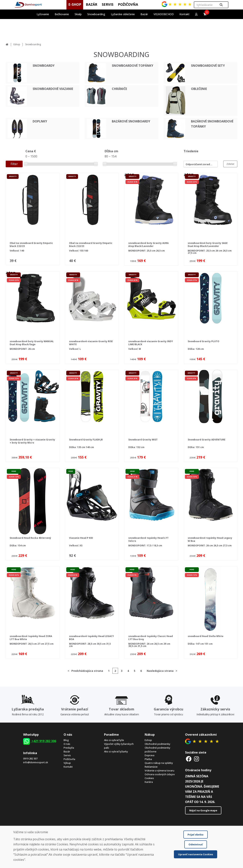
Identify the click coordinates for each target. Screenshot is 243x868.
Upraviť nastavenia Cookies (196, 854)
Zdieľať (230, 164)
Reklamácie (151, 767)
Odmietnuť (196, 844)
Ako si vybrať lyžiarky (116, 751)
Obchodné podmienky (157, 744)
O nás (67, 744)
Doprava (150, 755)
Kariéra (149, 782)
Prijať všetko (196, 835)
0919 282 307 (30, 759)
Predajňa (69, 748)
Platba (148, 759)
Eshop (17, 44)
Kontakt (184, 14)
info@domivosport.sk (36, 762)
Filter (14, 164)
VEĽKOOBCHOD (164, 14)
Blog (66, 740)
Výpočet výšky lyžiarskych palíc (119, 746)
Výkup (67, 763)
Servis (67, 755)
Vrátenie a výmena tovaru (159, 770)
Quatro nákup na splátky (159, 763)
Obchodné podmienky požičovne (157, 750)
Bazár (67, 751)
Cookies (149, 778)
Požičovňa (69, 759)
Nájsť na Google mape (203, 810)
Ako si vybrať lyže (114, 740)
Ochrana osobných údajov (160, 774)
